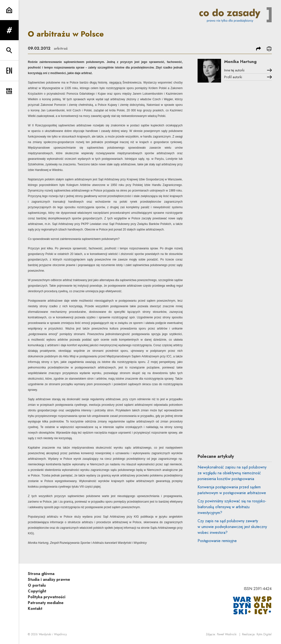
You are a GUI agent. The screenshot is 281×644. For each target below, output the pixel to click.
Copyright (37, 591)
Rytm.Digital (264, 635)
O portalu (37, 585)
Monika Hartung (243, 62)
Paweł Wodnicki (227, 635)
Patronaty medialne (46, 603)
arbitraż (61, 48)
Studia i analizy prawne (49, 579)
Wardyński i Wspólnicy (53, 635)
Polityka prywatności (47, 597)
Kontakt (35, 609)
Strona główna (41, 574)
